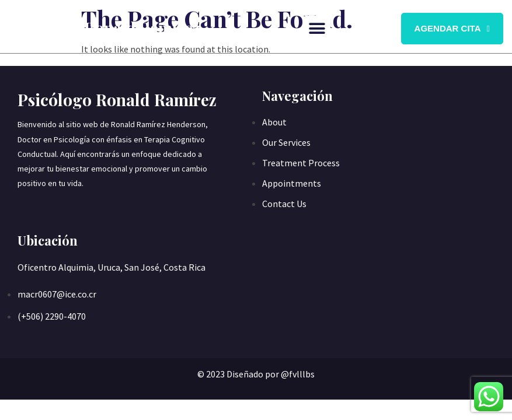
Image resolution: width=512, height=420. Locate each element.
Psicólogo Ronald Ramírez (105, 28)
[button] (317, 29)
